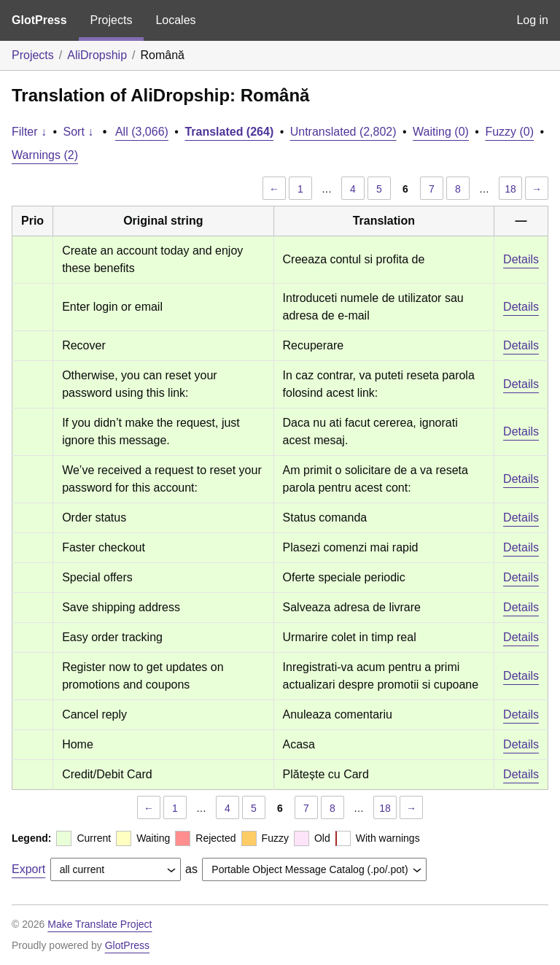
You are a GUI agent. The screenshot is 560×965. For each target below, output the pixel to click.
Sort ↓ (79, 132)
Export (28, 869)
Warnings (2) (45, 155)
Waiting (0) (441, 132)
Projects (112, 20)
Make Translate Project (100, 924)
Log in (532, 20)
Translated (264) (229, 132)
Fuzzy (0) (509, 132)
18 (510, 189)
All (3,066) (142, 132)
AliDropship (97, 55)
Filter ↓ (29, 132)
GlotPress (39, 20)
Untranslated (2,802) (343, 132)
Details (521, 259)
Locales (175, 20)
